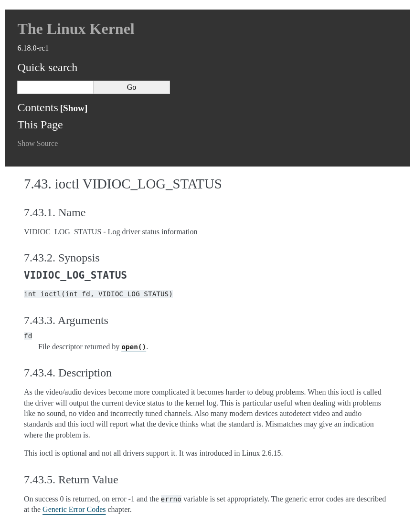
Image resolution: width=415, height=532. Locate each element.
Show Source (37, 143)
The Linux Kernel (76, 29)
